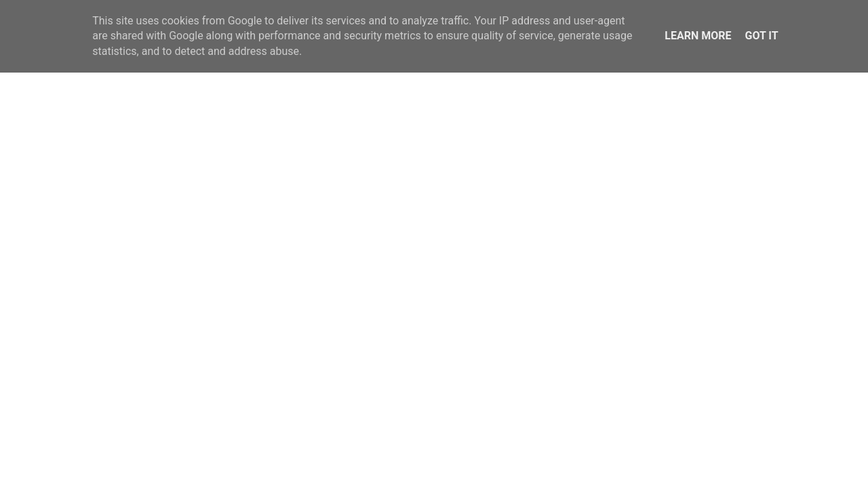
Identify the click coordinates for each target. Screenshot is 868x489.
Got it (761, 36)
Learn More (698, 36)
